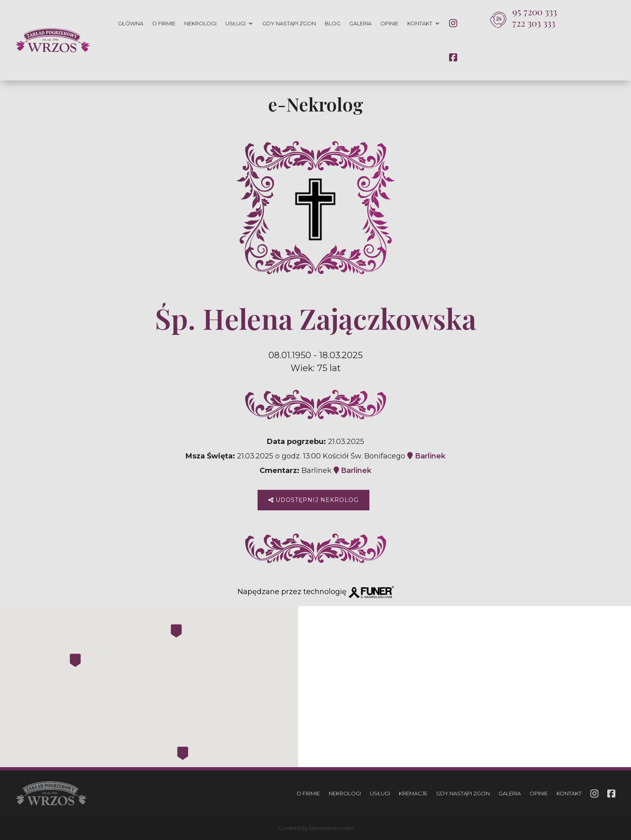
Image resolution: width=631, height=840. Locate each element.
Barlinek (426, 456)
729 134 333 (582, 724)
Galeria (360, 23)
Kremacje (413, 793)
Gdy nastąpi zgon (289, 23)
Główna (131, 23)
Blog (333, 23)
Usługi (235, 23)
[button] (16, 794)
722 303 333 (534, 23)
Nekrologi (200, 23)
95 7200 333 (535, 11)
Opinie (389, 23)
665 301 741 (483, 714)
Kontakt (420, 23)
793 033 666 (484, 724)
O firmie (164, 23)
